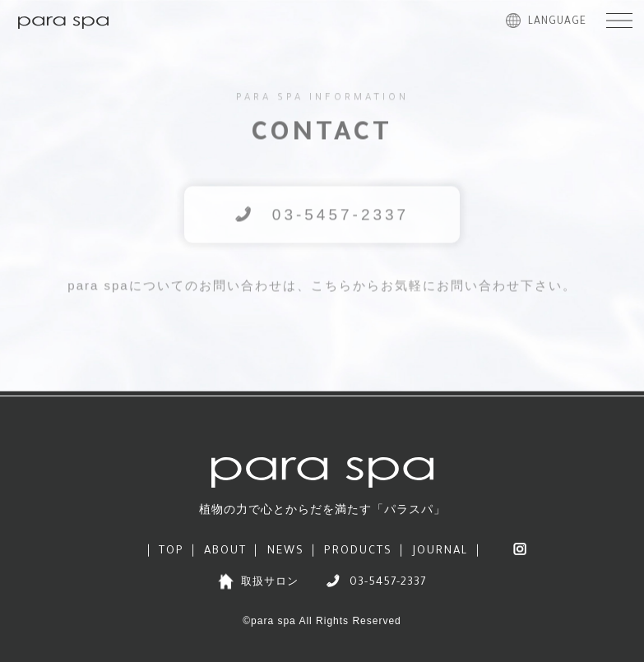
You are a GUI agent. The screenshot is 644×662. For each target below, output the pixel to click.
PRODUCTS (358, 551)
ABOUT (225, 551)
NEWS (286, 551)
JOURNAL (441, 551)
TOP (171, 551)
